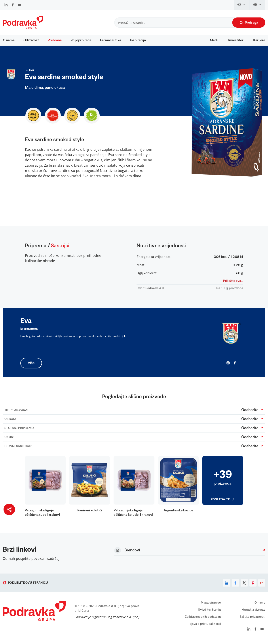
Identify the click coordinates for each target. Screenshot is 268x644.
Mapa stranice (211, 605)
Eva (29, 72)
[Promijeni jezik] (258, 5)
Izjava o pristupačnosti (205, 626)
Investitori (236, 40)
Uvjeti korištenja (209, 612)
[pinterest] (253, 585)
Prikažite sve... (233, 283)
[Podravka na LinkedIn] (6, 5)
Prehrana (55, 40)
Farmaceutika (111, 40)
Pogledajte (223, 502)
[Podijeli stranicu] (9, 509)
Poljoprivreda (81, 40)
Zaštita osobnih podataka (203, 619)
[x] (244, 585)
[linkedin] (226, 585)
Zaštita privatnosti (253, 619)
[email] (262, 585)
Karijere (259, 40)
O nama (9, 40)
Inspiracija (138, 40)
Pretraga (249, 23)
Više (31, 365)
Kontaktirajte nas (254, 612)
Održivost (31, 40)
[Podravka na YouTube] (19, 5)
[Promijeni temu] (242, 5)
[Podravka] (23, 28)
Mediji (215, 40)
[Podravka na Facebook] (13, 5)
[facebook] (235, 585)
